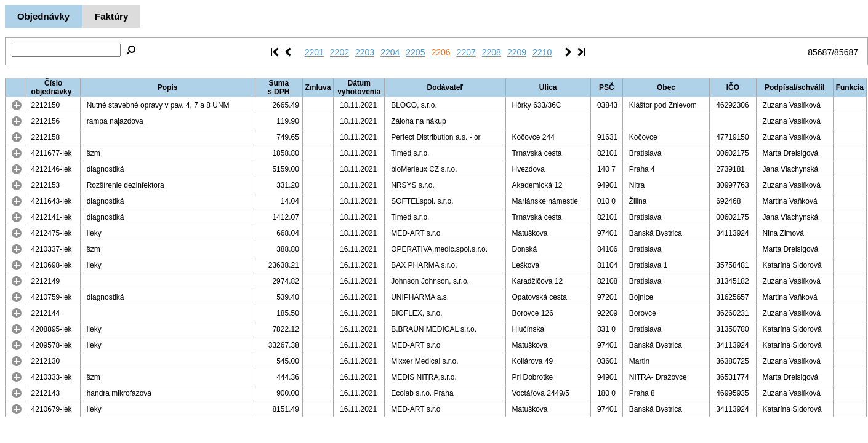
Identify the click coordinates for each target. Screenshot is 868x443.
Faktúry (111, 16)
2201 (314, 52)
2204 (390, 52)
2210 (542, 52)
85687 (820, 52)
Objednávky (43, 16)
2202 (340, 52)
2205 (415, 52)
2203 (365, 52)
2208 (492, 52)
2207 (466, 52)
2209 (517, 52)
